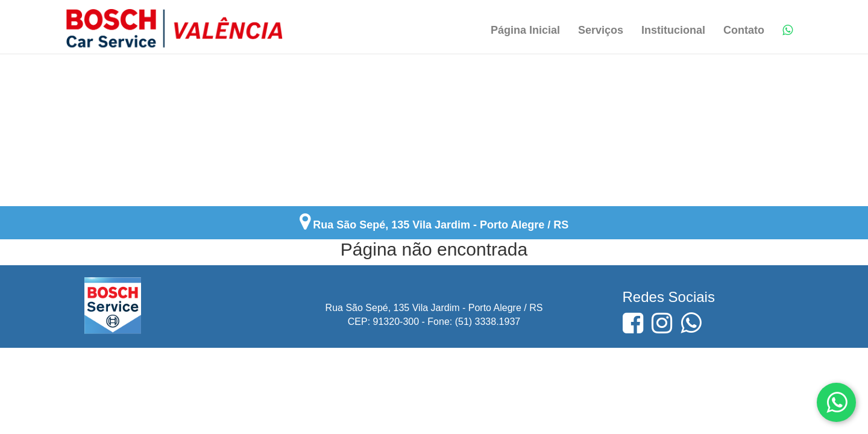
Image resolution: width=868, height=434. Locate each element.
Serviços (601, 30)
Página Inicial (525, 30)
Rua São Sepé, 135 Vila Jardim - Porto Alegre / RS (441, 225)
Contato (744, 30)
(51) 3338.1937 (488, 322)
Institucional (673, 30)
